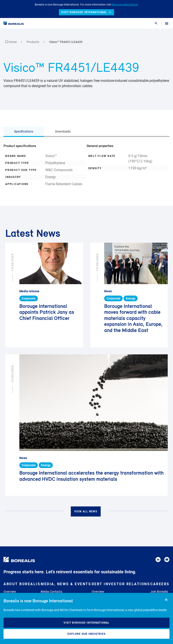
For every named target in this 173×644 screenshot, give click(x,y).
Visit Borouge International (86, 623)
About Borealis (22, 584)
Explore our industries (86, 634)
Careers (160, 584)
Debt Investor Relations (121, 584)
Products (33, 42)
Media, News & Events (66, 584)
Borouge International (125, 5)
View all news (86, 511)
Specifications (24, 131)
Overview (10, 592)
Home (11, 42)
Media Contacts (51, 592)
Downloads (63, 131)
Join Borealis (159, 592)
